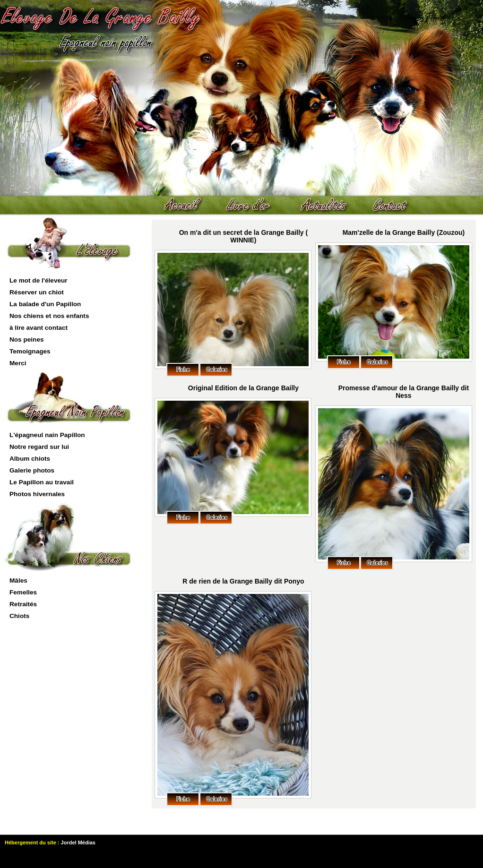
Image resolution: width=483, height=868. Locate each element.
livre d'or (253, 206)
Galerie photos (32, 470)
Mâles (18, 580)
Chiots (19, 616)
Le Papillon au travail (42, 482)
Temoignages (30, 351)
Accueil (187, 206)
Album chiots (30, 459)
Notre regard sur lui (39, 447)
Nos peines (27, 339)
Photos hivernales (37, 494)
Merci (18, 363)
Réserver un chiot (37, 292)
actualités (328, 206)
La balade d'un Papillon (45, 304)
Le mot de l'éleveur (39, 280)
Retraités (23, 604)
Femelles (23, 592)
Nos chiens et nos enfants (49, 316)
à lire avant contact (39, 328)
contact (395, 206)
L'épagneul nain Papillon (47, 435)
